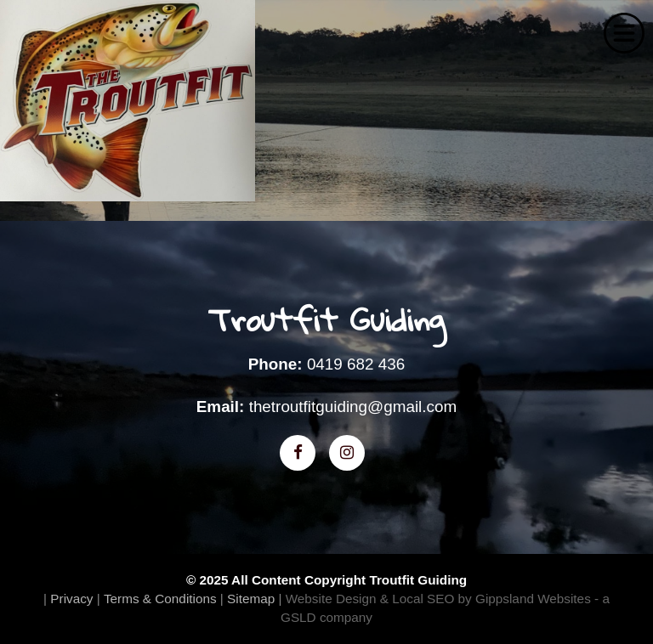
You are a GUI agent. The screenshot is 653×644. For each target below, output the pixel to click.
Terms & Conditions (160, 599)
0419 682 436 (356, 364)
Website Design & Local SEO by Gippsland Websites (438, 599)
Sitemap (251, 599)
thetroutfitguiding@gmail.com (353, 407)
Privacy (71, 599)
